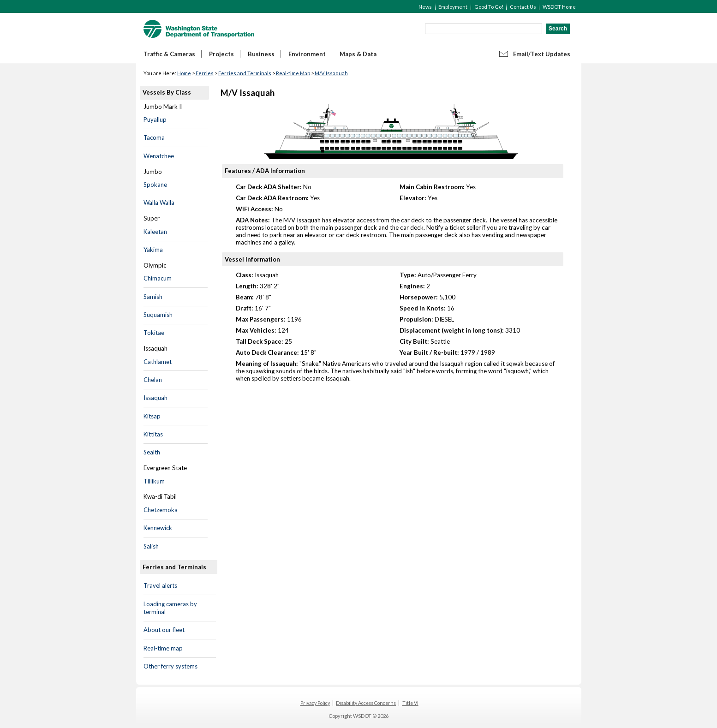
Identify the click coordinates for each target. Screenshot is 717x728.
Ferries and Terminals (245, 73)
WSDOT (199, 29)
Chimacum (158, 278)
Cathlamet (158, 362)
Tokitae (154, 333)
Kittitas (153, 434)
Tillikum (154, 481)
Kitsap (152, 416)
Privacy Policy (315, 703)
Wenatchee (159, 156)
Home (184, 73)
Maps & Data (358, 54)
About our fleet (164, 630)
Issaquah (155, 398)
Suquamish (158, 315)
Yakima (153, 250)
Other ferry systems (170, 666)
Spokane (155, 185)
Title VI (410, 703)
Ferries (205, 73)
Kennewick (158, 528)
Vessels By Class (167, 92)
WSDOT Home (559, 7)
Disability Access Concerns (366, 703)
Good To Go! (489, 7)
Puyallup (155, 119)
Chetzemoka (161, 510)
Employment (453, 7)
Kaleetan (155, 232)
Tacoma (154, 137)
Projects (221, 54)
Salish (151, 546)
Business (261, 54)
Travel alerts (160, 585)
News (425, 7)
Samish (153, 297)
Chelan (153, 380)
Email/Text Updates (542, 54)
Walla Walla (159, 203)
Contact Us (523, 7)
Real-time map (163, 648)
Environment (307, 54)
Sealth (152, 452)
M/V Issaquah (331, 73)
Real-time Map (293, 73)
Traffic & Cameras (169, 54)
